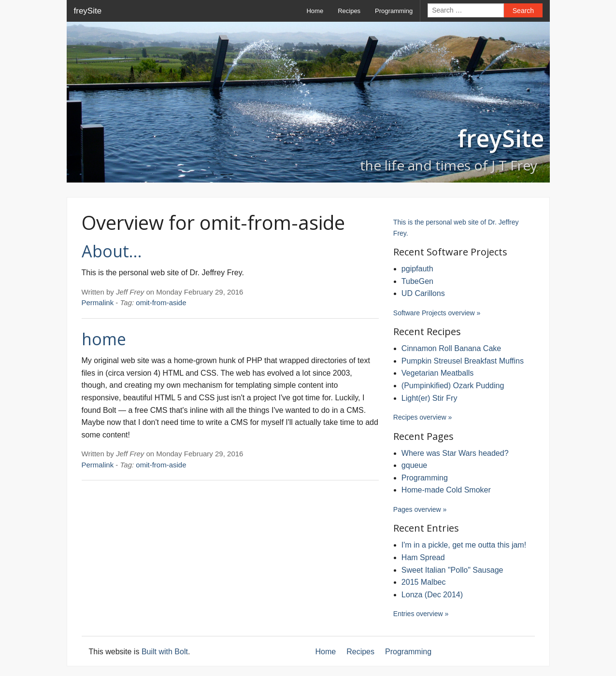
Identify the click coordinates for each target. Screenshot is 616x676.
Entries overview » (421, 614)
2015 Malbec (424, 582)
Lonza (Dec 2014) (432, 595)
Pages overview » (420, 509)
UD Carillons (423, 293)
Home (315, 11)
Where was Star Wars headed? (455, 453)
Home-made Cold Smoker (446, 490)
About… (112, 251)
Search (523, 11)
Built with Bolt (165, 652)
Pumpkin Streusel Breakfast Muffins (463, 361)
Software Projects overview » (437, 313)
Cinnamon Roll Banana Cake (451, 348)
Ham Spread (423, 557)
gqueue (414, 465)
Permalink (98, 303)
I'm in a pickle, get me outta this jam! (464, 545)
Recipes (349, 11)
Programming (394, 11)
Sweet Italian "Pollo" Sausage (452, 570)
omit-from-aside (161, 303)
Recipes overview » (423, 417)
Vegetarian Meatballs (437, 373)
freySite (88, 11)
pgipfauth (417, 269)
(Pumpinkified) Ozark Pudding (453, 386)
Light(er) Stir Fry (430, 398)
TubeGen (417, 281)
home (104, 339)
